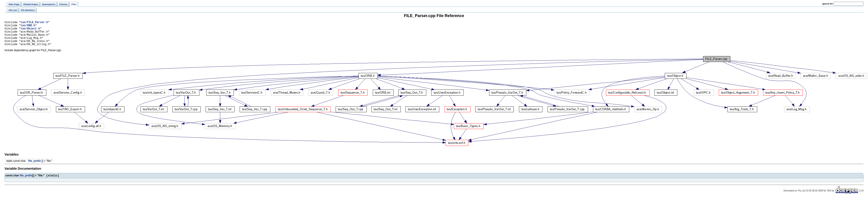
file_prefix (35, 166)
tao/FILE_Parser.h (34, 23)
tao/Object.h (30, 30)
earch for (828, 4)
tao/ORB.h (28, 27)
